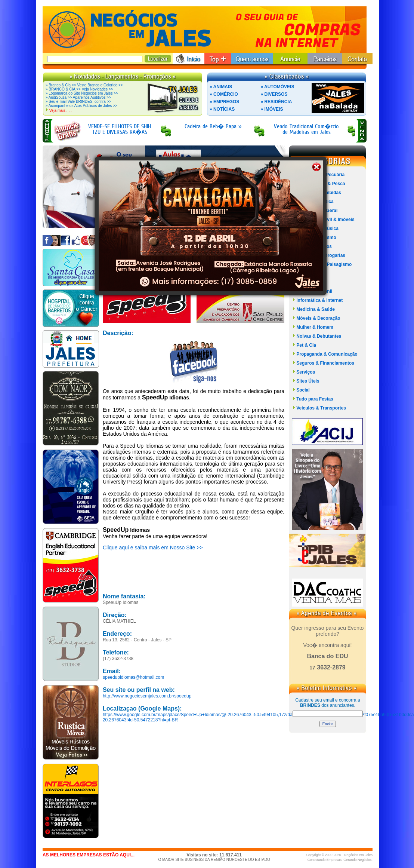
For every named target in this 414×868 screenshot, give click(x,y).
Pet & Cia (306, 345)
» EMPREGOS (224, 102)
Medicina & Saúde (316, 309)
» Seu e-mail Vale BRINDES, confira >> (78, 102)
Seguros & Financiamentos (325, 363)
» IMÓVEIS (272, 109)
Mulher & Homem (315, 327)
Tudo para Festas (315, 399)
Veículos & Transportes (321, 408)
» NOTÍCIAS (222, 109)
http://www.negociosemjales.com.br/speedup (147, 696)
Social (303, 390)
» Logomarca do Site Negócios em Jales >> (82, 93)
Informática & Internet (319, 300)
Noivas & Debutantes (319, 336)
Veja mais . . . (61, 111)
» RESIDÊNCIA (276, 102)
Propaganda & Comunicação (327, 354)
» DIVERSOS (274, 94)
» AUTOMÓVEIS (277, 87)
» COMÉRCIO (224, 94)
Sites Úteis (308, 381)
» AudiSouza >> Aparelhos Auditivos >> (78, 97)
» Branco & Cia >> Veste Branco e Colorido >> (84, 85)
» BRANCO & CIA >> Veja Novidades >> (79, 89)
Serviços (306, 372)
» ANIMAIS (221, 87)
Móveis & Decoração (318, 318)
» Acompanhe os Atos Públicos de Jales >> (81, 106)
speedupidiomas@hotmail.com (133, 677)
